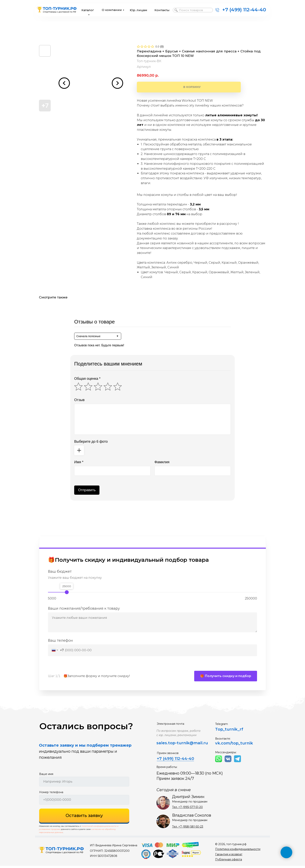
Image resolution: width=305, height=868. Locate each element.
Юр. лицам (139, 10)
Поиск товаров (191, 10)
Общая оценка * (87, 379)
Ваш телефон (60, 640)
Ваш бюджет (60, 572)
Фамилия (162, 462)
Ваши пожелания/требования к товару (84, 608)
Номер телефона (51, 794)
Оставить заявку (84, 818)
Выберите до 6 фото (91, 442)
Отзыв (79, 400)
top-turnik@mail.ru (188, 745)
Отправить (87, 490)
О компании (112, 10)
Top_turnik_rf (229, 731)
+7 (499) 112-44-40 (244, 10)
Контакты (162, 10)
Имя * (79, 462)
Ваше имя (46, 776)
